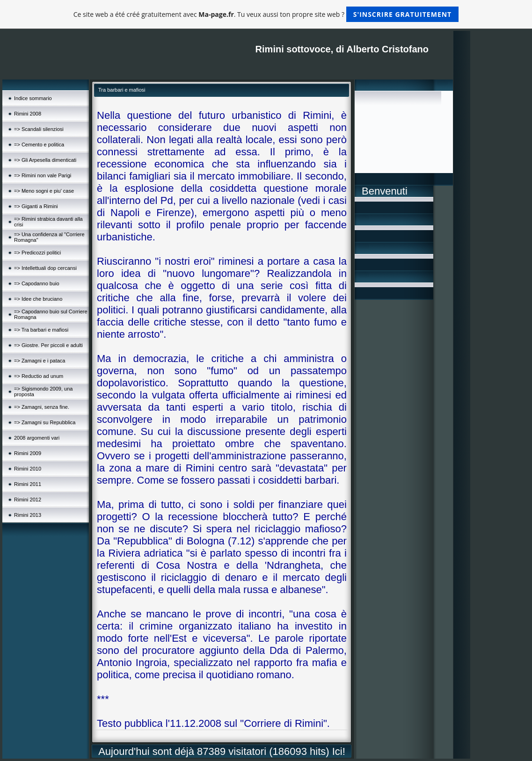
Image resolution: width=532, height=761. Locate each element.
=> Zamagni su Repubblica (45, 422)
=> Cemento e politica (39, 145)
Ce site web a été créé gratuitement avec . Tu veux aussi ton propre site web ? (266, 14)
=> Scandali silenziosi (39, 129)
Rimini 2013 (28, 515)
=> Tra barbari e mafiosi (41, 330)
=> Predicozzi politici (37, 253)
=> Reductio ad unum (39, 376)
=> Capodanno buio (37, 283)
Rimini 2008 (28, 114)
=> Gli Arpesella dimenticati (45, 160)
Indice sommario (33, 98)
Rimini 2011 (28, 484)
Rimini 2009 (28, 453)
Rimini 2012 (28, 500)
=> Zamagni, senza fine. (42, 407)
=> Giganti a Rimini (36, 206)
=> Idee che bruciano (38, 299)
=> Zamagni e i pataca (40, 361)
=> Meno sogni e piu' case (44, 191)
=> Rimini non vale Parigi (43, 175)
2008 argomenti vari (37, 438)
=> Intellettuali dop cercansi (45, 268)
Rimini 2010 (28, 469)
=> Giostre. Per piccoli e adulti (48, 345)
